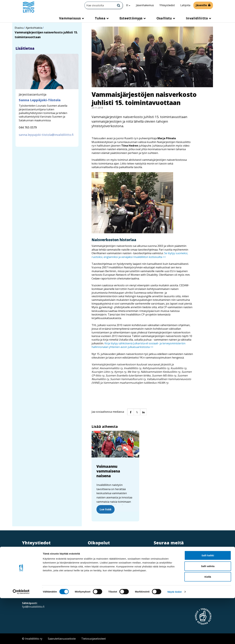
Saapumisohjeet (37, 586)
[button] (130, 412)
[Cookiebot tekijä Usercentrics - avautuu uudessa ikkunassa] (21, 638)
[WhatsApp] (190, 554)
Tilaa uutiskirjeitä (168, 583)
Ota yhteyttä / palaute (171, 566)
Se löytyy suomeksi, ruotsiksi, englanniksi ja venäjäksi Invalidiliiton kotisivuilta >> (140, 255)
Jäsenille (201, 5)
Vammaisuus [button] (70, 18)
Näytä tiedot (175, 638)
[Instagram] (163, 554)
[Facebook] (176, 554)
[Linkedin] (169, 554)
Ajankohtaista (34, 28)
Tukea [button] (101, 18)
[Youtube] (183, 554)
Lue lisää (106, 509)
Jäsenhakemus (145, 5)
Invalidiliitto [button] (197, 18)
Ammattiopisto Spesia (106, 567)
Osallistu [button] (165, 18)
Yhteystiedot (167, 5)
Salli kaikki (208, 601)
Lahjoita (185, 5)
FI (129, 5)
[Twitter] (156, 554)
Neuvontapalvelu (168, 575)
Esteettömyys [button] (131, 18)
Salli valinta (208, 612)
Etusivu (19, 28)
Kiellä (208, 623)
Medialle (98, 560)
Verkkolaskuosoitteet (106, 553)
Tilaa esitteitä (166, 591)
